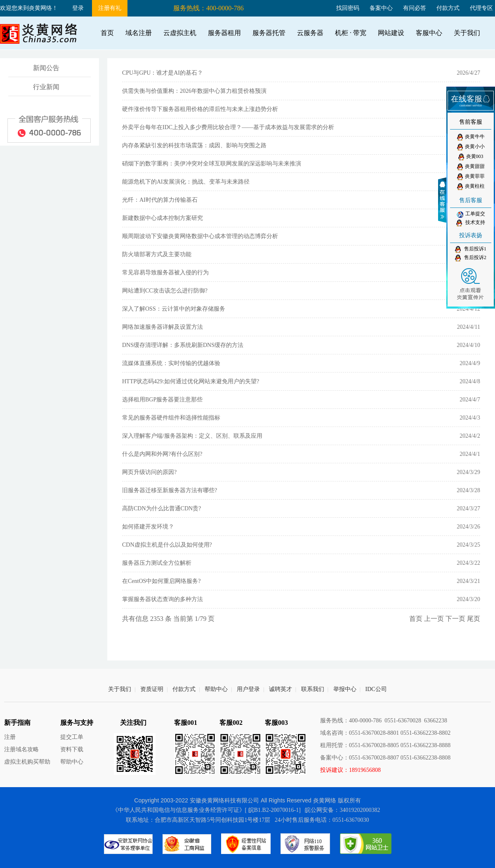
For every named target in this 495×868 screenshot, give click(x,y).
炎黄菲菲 (471, 177)
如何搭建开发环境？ (148, 527)
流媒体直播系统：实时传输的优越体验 (171, 363)
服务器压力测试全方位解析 (157, 563)
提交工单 (72, 737)
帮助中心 (216, 689)
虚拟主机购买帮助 (27, 762)
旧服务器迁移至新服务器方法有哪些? (170, 490)
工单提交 (471, 214)
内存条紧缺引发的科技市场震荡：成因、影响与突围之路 (194, 145)
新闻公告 (46, 68)
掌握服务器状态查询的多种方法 (163, 599)
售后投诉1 (471, 249)
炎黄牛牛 (471, 137)
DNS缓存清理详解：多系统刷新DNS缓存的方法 (183, 345)
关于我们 (120, 689)
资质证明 (152, 689)
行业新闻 (46, 87)
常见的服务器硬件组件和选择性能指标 (171, 418)
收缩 (443, 200)
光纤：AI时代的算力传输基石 (160, 200)
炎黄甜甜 (471, 167)
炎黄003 (471, 157)
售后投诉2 (471, 258)
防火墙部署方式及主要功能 (157, 254)
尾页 (474, 619)
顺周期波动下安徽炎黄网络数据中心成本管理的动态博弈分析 (200, 236)
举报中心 (345, 689)
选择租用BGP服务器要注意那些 (162, 400)
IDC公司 (376, 689)
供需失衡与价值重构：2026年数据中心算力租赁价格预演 (194, 91)
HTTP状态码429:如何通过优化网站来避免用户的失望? (191, 381)
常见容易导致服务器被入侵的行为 (165, 272)
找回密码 (348, 8)
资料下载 (72, 749)
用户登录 (248, 689)
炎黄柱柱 (471, 187)
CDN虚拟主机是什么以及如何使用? (167, 545)
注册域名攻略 (21, 749)
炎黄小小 (471, 147)
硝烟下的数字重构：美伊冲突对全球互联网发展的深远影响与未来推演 (212, 164)
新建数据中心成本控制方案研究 (163, 218)
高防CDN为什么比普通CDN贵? (161, 508)
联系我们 (313, 689)
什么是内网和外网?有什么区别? (162, 454)
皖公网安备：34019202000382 (342, 810)
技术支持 (471, 223)
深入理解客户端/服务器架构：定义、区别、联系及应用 (192, 436)
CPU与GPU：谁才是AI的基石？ (163, 73)
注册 (10, 737)
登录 (78, 8)
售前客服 (471, 122)
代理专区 (481, 8)
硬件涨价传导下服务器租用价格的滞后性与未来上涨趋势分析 (200, 109)
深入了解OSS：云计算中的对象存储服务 (174, 309)
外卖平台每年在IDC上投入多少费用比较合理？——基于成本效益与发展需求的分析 (228, 127)
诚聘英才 (280, 689)
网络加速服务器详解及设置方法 (163, 327)
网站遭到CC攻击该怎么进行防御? (165, 291)
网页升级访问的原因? (149, 472)
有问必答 (415, 8)
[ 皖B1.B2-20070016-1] (273, 810)
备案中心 (381, 8)
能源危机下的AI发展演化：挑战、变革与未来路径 (186, 182)
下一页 (455, 619)
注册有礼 (110, 8)
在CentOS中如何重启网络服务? (161, 581)
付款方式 (448, 8)
